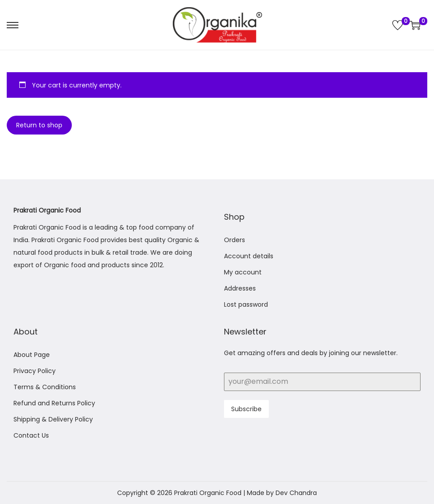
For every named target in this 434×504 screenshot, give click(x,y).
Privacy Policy (35, 371)
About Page (32, 355)
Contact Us (31, 435)
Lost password (246, 304)
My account (243, 272)
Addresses (240, 288)
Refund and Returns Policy (54, 403)
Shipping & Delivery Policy (53, 419)
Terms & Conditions (45, 387)
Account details (249, 256)
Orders (235, 240)
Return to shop (39, 125)
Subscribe (246, 409)
